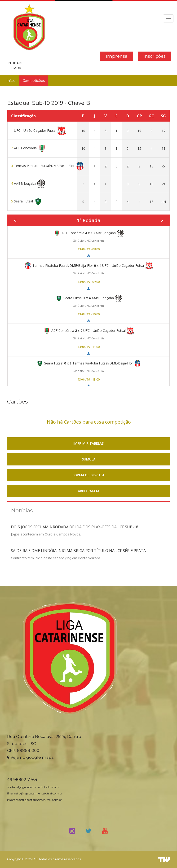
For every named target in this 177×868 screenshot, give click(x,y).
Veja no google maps (30, 757)
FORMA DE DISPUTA (88, 475)
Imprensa (117, 56)
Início (11, 81)
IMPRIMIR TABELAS (88, 443)
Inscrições (155, 56)
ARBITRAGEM (88, 491)
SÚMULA (89, 459)
